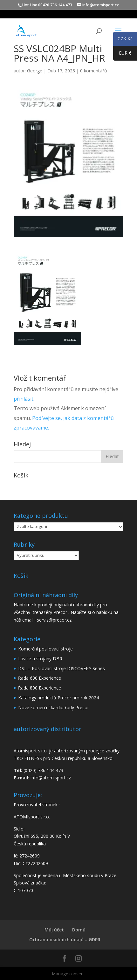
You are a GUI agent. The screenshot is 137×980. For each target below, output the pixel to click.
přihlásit (24, 399)
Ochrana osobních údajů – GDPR (65, 940)
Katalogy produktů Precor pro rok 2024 (58, 698)
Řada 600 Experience (40, 678)
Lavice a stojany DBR (40, 659)
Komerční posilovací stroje (45, 649)
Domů (79, 930)
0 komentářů (94, 71)
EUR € (122, 54)
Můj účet (54, 930)
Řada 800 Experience (40, 688)
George (35, 71)
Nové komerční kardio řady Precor (54, 707)
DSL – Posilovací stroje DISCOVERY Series (62, 668)
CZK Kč (123, 40)
